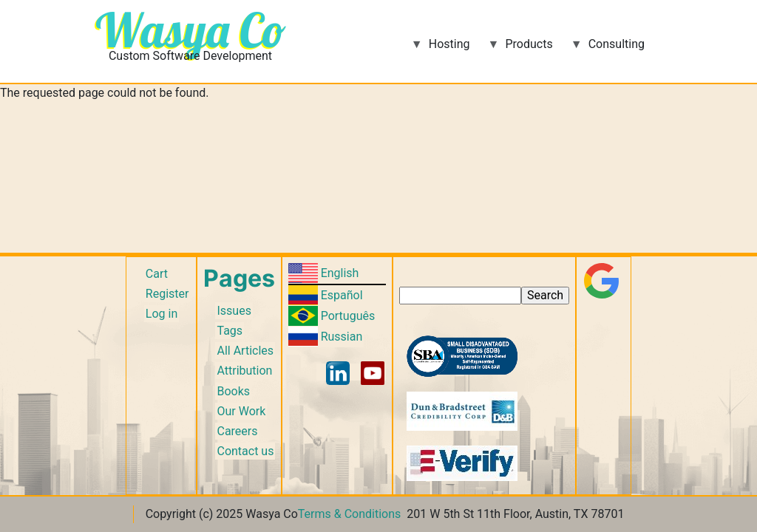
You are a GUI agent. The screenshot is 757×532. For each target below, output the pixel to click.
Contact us (245, 451)
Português (348, 316)
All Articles (245, 351)
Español (342, 295)
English (340, 273)
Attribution (244, 371)
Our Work (241, 411)
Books (233, 391)
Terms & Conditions (350, 514)
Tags (230, 331)
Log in (162, 314)
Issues (234, 311)
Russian (342, 337)
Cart (157, 274)
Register (167, 294)
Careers (237, 431)
